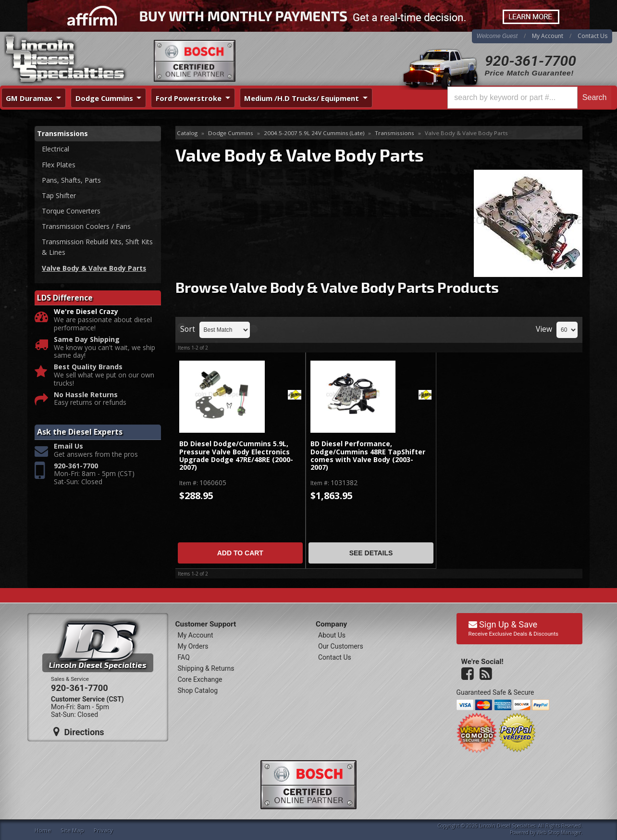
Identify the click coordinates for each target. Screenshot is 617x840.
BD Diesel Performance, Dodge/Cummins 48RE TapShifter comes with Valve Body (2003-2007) (368, 456)
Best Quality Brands (88, 368)
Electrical (56, 149)
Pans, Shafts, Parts (71, 180)
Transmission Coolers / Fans (86, 227)
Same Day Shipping (87, 341)
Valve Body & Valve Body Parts (94, 269)
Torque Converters (71, 211)
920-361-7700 (531, 61)
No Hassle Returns (86, 396)
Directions (79, 732)
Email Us (68, 447)
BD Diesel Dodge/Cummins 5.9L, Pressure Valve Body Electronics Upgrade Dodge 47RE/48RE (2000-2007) (236, 456)
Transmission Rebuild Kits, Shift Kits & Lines (97, 248)
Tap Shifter (59, 196)
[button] (529, 98)
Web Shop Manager (559, 832)
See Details (371, 553)
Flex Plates (59, 165)
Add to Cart (240, 553)
